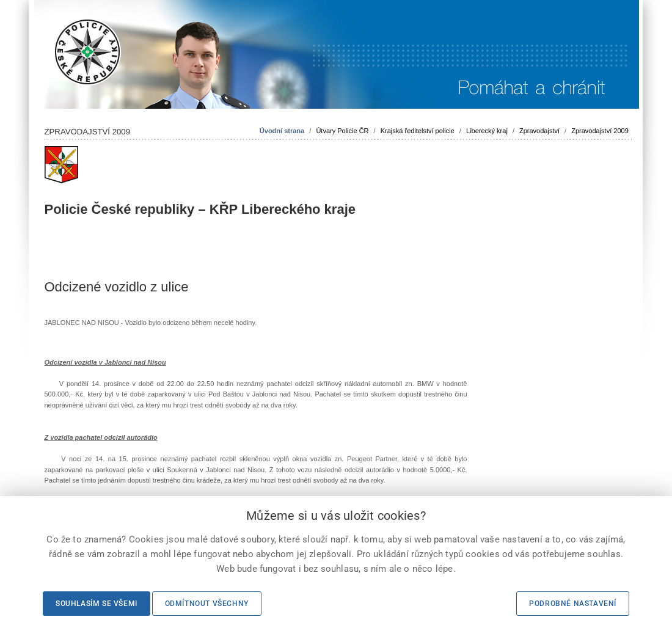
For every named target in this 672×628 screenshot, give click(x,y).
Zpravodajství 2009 (600, 131)
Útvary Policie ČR (342, 131)
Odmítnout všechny (207, 604)
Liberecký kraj (487, 131)
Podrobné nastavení (573, 604)
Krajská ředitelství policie (418, 131)
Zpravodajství (539, 131)
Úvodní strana (282, 131)
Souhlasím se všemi (97, 604)
